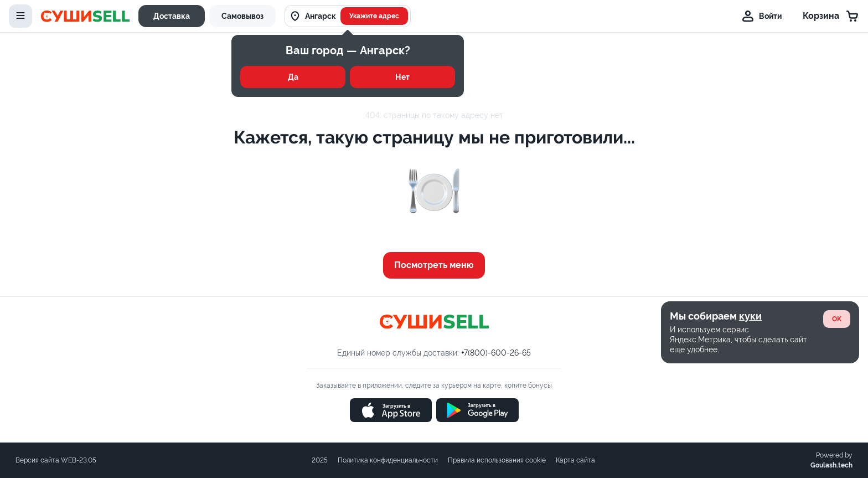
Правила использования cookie (497, 460)
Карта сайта (575, 460)
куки (750, 316)
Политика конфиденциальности (388, 460)
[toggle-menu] (20, 16)
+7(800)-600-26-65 (496, 353)
